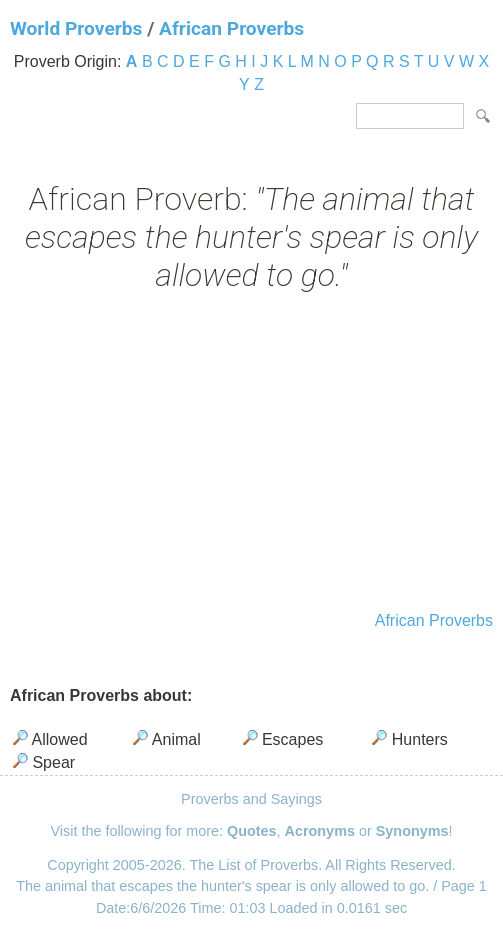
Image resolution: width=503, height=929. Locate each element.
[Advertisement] (251, 454)
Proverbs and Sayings (251, 799)
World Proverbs (76, 28)
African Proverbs (231, 28)
